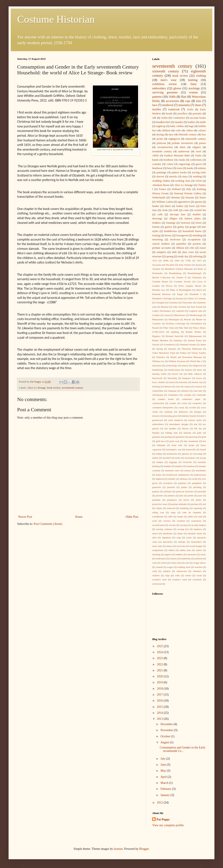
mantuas (191, 466)
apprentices (184, 202)
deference (183, 412)
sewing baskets (199, 525)
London (156, 315)
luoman (118, 849)
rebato (159, 508)
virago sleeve (200, 563)
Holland (176, 189)
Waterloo (161, 357)
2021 (160, 670)
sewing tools (199, 172)
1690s (166, 260)
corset (184, 403)
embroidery (159, 88)
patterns (157, 97)
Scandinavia (170, 344)
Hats (184, 97)
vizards (159, 567)
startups (182, 542)
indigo (159, 454)
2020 (160, 676)
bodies (180, 206)
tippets (168, 554)
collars (189, 130)
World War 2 (196, 361)
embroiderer (158, 424)
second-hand (158, 525)
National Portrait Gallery (188, 193)
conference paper (191, 399)
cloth (176, 210)
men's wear (169, 80)
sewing (184, 525)
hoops (192, 445)
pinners (171, 495)
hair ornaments (191, 441)
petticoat (161, 143)
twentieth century (162, 151)
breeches (183, 382)
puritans (195, 504)
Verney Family (199, 353)
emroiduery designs (179, 424)
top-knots (192, 554)
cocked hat (200, 210)
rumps (180, 516)
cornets (173, 403)
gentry (181, 227)
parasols (171, 487)
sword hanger (196, 546)
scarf (155, 521)
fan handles (171, 428)
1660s (155, 156)
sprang (170, 256)
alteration (157, 365)
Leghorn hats (196, 311)
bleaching (172, 378)
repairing (198, 508)
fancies (185, 428)
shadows (198, 529)
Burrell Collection (161, 277)
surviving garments (165, 92)
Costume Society (182, 281)
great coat (174, 441)
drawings (157, 218)
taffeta (172, 550)
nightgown (174, 139)
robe (192, 248)
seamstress (196, 521)
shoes (198, 105)
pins (181, 495)
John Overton (180, 307)
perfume (168, 491)
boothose (168, 160)
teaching (156, 554)
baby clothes (177, 126)
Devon (169, 286)
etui (196, 424)
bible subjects (195, 374)
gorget (193, 227)
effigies (173, 218)
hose (170, 168)
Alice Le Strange (37, 388)
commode (201, 395)
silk (154, 118)
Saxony (156, 344)
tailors (199, 550)
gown (199, 164)
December (167, 724)
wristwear (157, 584)
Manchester (180, 315)
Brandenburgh (194, 273)
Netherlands (159, 198)
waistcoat (174, 109)
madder (167, 466)
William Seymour (177, 361)
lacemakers (190, 458)
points (191, 495)
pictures (160, 495)
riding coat (158, 512)
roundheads (158, 516)
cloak (165, 210)
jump (200, 454)
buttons (168, 386)
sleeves (160, 177)
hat (204, 441)
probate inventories (182, 143)
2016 (160, 701)
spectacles (168, 542)
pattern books (179, 172)
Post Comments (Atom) (48, 524)
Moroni (187, 319)
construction (158, 403)
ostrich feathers (161, 244)
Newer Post (25, 517)
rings (173, 512)
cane (178, 386)
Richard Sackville (175, 336)
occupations (194, 239)
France (163, 189)
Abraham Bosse (161, 185)
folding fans (172, 433)
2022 (160, 664)
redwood (171, 508)
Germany (173, 302)
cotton (170, 164)
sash (200, 516)
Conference (179, 118)
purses (202, 143)
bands (155, 160)
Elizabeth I (195, 294)
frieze (199, 223)
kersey (168, 235)
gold (204, 437)
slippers (197, 147)
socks (189, 537)
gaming (168, 437)
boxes (199, 378)
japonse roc (187, 454)
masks (190, 168)
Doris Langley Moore (190, 286)
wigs (167, 575)
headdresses (170, 231)
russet (203, 248)
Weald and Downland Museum (186, 357)
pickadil (202, 491)
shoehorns (168, 533)
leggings (173, 462)
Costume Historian (56, 19)
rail (204, 504)
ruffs (170, 516)
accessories (173, 101)
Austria (199, 265)
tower (203, 554)
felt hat (198, 428)
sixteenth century (166, 71)
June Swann (197, 307)
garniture (180, 437)
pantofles (181, 244)
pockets (197, 244)
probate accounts (162, 248)
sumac (169, 546)
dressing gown (171, 416)
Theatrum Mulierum (192, 349)
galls (199, 433)
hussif (203, 449)
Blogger (144, 849)
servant (172, 525)
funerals (187, 433)
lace (155, 105)
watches (199, 567)
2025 (160, 646)
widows (156, 575)
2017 (160, 695)
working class (183, 181)
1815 (199, 260)
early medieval (176, 420)
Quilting (175, 332)
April (164, 777)
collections (196, 160)
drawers (156, 416)
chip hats (198, 391)
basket (156, 206)
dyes (171, 135)
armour (185, 365)
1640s (172, 97)
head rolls (177, 445)
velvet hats (176, 563)
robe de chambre (192, 512)
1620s (164, 118)
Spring (160, 349)
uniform (199, 558)
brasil (172, 382)
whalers (167, 571)
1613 (155, 260)
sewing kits (183, 529)
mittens (202, 168)
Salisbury (178, 340)
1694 (177, 260)
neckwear (175, 239)
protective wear (160, 504)
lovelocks (188, 462)
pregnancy (172, 500)
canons (187, 386)
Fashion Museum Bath (177, 156)
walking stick (184, 567)
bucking (156, 386)
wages (170, 567)
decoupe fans (178, 214)
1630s (190, 109)
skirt (154, 537)
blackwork (157, 378)
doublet (197, 214)
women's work (180, 579)
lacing (203, 458)
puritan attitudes (179, 504)
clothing (201, 76)
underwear (184, 151)
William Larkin (164, 202)
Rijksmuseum (195, 336)
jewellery (183, 114)
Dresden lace (159, 290)
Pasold (155, 328)
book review (54, 388)
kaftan (155, 458)
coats (186, 210)
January (165, 795)
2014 (160, 713)
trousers (173, 558)
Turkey (183, 353)
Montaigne (174, 319)
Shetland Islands (188, 344)
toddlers (179, 554)
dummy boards (189, 416)
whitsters (197, 571)
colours (202, 130)
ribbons (180, 248)
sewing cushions (164, 529)
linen (194, 84)
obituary (184, 479)
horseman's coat (174, 449)
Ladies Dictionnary (162, 311)
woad (199, 575)
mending (197, 235)
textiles (157, 109)
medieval (168, 105)
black (168, 206)
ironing (156, 235)
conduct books (166, 399)
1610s (199, 181)
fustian (156, 227)
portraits (197, 114)
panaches (157, 487)
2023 (160, 658)
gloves (177, 88)
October (166, 736)
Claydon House (160, 281)
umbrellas (186, 558)
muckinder (201, 470)
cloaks (182, 160)
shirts (183, 147)
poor (200, 495)
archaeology (171, 365)
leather (191, 122)
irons (179, 168)
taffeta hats (185, 550)
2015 (160, 707)
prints (198, 500)
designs (198, 412)
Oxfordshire (196, 323)
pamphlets (197, 483)
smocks (173, 177)
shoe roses (188, 252)
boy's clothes (159, 382)
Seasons (190, 198)
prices (186, 500)
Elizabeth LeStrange (162, 298)
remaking (184, 508)
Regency (156, 336)
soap (179, 537)
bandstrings (158, 370)
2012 (160, 803)
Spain (203, 344)
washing (197, 177)
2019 (160, 682)
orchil (195, 479)
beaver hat (177, 374)
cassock (199, 386)
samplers (161, 252)
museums (184, 105)
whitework (182, 571)
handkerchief (163, 122)
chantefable (158, 391)
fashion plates (193, 218)
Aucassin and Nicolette (163, 265)
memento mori (172, 470)
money (187, 470)
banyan (188, 370)
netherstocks (200, 475)
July (163, 759)
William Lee (158, 361)
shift (174, 252)
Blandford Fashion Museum (179, 269)
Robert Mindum (160, 340)
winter (188, 575)
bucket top (197, 382)
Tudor (198, 156)
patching (197, 487)
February (166, 789)
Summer (172, 349)
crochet (192, 407)
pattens (156, 491)
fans (199, 101)
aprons (198, 202)
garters (169, 227)
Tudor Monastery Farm (164, 353)
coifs (178, 130)
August (165, 742)
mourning (157, 239)
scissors (167, 521)
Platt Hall (183, 328)
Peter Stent (169, 328)
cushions (168, 412)
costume (157, 164)
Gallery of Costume (196, 298)
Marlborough (196, 315)
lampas (160, 462)
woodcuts (197, 579)
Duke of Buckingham (181, 290)
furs (204, 135)
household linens (192, 231)
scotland (181, 521)
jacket (160, 139)
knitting (193, 80)
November (167, 730)
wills (177, 575)
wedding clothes (161, 181)
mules (159, 475)
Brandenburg (175, 273)
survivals (181, 546)
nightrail (160, 479)
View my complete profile (168, 825)
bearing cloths (159, 374)
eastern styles (195, 420)
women (193, 92)
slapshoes (166, 537)
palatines (182, 483)
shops (180, 533)
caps (188, 101)
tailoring (197, 256)
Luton (167, 315)
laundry (179, 122)
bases (199, 370)
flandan (156, 433)
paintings (161, 172)
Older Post (132, 517)
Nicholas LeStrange (176, 323)
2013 (160, 719)
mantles (179, 466)
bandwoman (174, 370)
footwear (186, 223)
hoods (169, 114)
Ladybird (180, 311)
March (165, 783)
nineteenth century (196, 139)
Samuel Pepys (195, 340)
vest (187, 563)
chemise (185, 391)
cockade (188, 395)
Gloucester (187, 302)
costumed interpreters (163, 407)
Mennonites (158, 319)
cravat (181, 407)
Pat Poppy (163, 819)
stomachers (196, 542)
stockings (194, 88)
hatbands (161, 445)
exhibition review (165, 84)
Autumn (156, 269)
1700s (188, 260)
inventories (172, 454)
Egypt (180, 294)
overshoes (168, 483)
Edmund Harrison (161, 294)
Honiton (165, 307)
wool (198, 151)
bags (191, 126)
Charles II (181, 277)
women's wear (159, 579)
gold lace (160, 441)
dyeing (160, 135)
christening (158, 395)
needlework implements (178, 475)
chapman (172, 391)
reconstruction (165, 147)
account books (198, 118)
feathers (157, 223)
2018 (160, 689)
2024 (160, 652)
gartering (193, 437)
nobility (172, 479)
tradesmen (161, 558)
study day (183, 256)
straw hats (157, 546)
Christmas (197, 277)
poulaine (156, 500)
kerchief (167, 458)
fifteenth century (188, 135)
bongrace (187, 378)
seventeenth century (72, 388)
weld (155, 571)
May (163, 771)
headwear (157, 168)
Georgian (160, 302)
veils (154, 563)
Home (79, 517)
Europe (179, 298)
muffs (203, 122)
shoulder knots (195, 533)
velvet (164, 563)
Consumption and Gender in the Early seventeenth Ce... (183, 749)
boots (192, 206)
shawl (155, 533)
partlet (184, 487)
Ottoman (175, 198)
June (163, 765)
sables (191, 516)
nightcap (161, 126)
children (166, 130)
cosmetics (197, 403)
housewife (191, 449)
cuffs (160, 214)
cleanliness (173, 395)
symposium (158, 550)
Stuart (203, 198)
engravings (185, 164)
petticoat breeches (185, 491)
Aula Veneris (185, 265)
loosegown (182, 235)
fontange (171, 223)
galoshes (156, 437)
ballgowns (197, 365)
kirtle (178, 458)
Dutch (199, 290)
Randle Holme (193, 332)
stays (185, 177)
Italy (189, 189)
